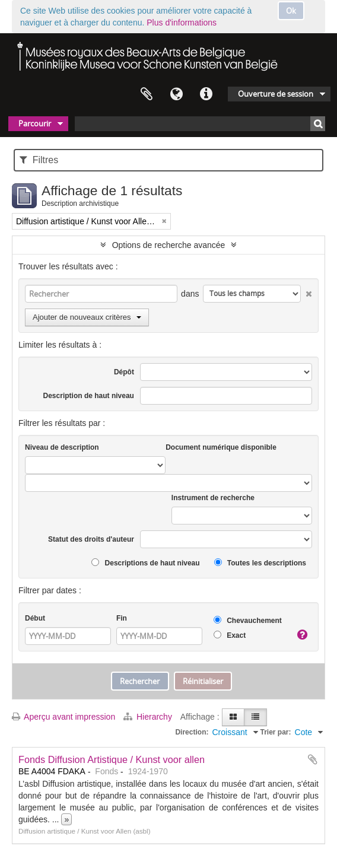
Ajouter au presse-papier (313, 759)
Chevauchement (248, 620)
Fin (122, 618)
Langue (176, 94)
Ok (291, 11)
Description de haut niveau (89, 396)
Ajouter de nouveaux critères (87, 317)
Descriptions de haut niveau (145, 563)
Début (35, 618)
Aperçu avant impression (63, 717)
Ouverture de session (276, 94)
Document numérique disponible (221, 447)
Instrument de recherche (213, 498)
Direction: (192, 732)
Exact (230, 635)
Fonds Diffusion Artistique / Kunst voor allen (112, 759)
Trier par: (276, 732)
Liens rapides (206, 94)
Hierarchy (149, 717)
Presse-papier (147, 94)
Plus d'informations (182, 23)
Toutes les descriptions (260, 563)
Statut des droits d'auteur (91, 539)
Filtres (39, 160)
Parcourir (35, 123)
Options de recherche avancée (169, 245)
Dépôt (124, 372)
